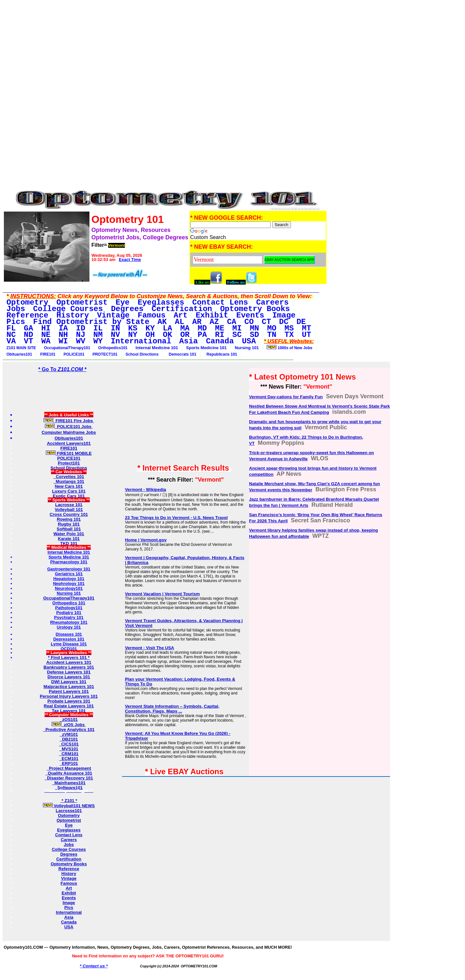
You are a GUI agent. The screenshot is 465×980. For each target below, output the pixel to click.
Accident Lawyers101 (69, 443)
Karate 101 (69, 539)
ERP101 (69, 763)
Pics (69, 907)
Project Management (69, 768)
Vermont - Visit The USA (150, 648)
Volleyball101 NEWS (69, 806)
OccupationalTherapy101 (67, 348)
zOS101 (69, 719)
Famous (69, 883)
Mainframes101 (69, 783)
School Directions (142, 354)
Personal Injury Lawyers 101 (69, 696)
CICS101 (69, 744)
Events (69, 898)
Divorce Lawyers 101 (69, 677)
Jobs (69, 844)
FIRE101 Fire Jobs (69, 421)
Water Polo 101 (69, 534)
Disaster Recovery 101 (69, 778)
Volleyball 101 (69, 510)
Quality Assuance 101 (69, 773)
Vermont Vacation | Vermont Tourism (162, 594)
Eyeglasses (69, 830)
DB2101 (69, 739)
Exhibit (69, 893)
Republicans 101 (221, 354)
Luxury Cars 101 (69, 491)
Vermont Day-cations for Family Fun (286, 397)
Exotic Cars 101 (69, 496)
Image (69, 903)
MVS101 (69, 749)
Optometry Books (69, 864)
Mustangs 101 (69, 481)
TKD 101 (69, 543)
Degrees (69, 854)
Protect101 (69, 463)
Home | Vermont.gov (146, 540)
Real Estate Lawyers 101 (69, 706)
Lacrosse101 (69, 811)
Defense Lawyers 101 (69, 672)
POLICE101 (74, 354)
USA (69, 927)
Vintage (69, 878)
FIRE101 (48, 354)
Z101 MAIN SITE (21, 348)
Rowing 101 (69, 519)
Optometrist (69, 820)
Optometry (69, 815)
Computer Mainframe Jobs (69, 432)
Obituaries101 (19, 354)
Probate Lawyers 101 (69, 701)
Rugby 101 (69, 524)
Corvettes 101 (69, 477)
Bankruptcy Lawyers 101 (69, 667)
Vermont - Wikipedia (145, 490)
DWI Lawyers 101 (69, 682)
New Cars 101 (69, 486)
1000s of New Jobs (289, 348)
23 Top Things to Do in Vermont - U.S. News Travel (176, 518)
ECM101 (69, 759)
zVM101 (69, 734)
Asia (69, 917)
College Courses (69, 849)
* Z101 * (69, 801)
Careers (69, 840)
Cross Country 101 (69, 514)
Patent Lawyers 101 (69, 691)
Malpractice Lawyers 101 (69, 687)
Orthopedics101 (113, 348)
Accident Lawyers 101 (69, 662)
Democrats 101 (181, 354)
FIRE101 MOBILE (69, 453)
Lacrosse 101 (69, 505)
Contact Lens (69, 835)
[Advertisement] (165, 48)
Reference (69, 869)
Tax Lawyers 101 (69, 711)
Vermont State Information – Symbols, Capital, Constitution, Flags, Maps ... (172, 709)
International (69, 912)
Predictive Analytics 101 (69, 730)
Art (69, 888)
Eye (69, 825)
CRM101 (69, 754)
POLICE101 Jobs (69, 427)
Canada (69, 922)
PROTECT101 (105, 354)
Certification (69, 859)
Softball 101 (69, 529)
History (69, 874)
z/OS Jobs (69, 725)
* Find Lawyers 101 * (69, 657)
